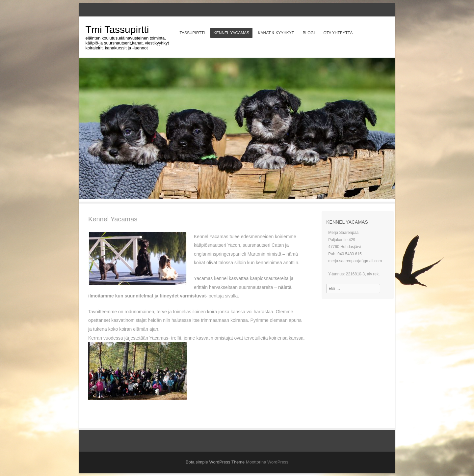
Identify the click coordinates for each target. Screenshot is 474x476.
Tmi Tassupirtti (117, 29)
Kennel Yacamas (231, 33)
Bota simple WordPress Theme (215, 462)
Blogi (309, 33)
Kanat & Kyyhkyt (276, 33)
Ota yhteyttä (338, 33)
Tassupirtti (192, 33)
